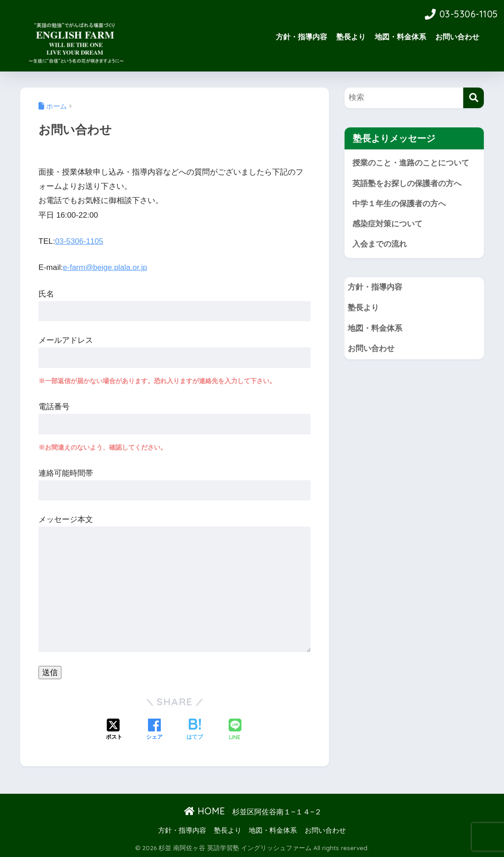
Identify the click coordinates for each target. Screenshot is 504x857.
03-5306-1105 (79, 241)
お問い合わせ (457, 37)
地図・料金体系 (400, 37)
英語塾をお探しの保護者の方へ (407, 184)
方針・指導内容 (301, 37)
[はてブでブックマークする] (195, 730)
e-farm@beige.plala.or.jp (106, 267)
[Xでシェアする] (114, 730)
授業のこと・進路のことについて (411, 163)
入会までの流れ (380, 245)
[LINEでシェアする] (235, 730)
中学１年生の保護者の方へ (399, 204)
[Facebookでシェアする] (154, 730)
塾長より (351, 37)
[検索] (474, 98)
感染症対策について (387, 224)
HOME (205, 810)
